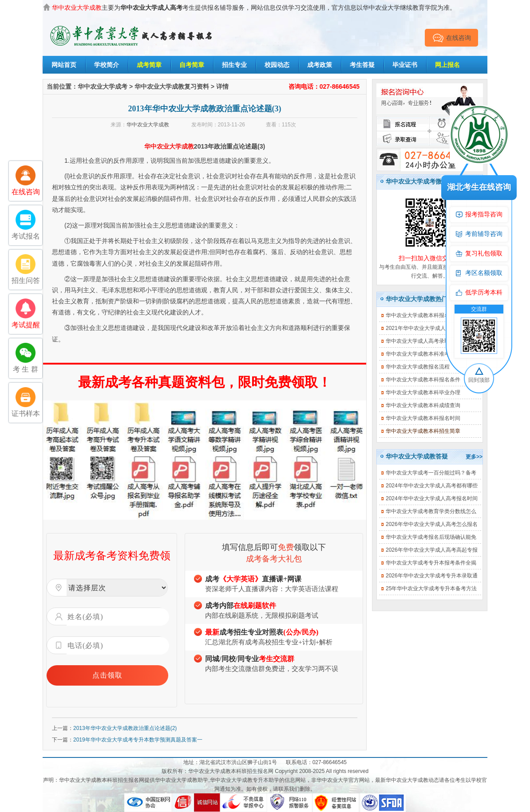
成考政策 (320, 65)
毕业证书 (405, 65)
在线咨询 (452, 38)
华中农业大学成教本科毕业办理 (423, 392)
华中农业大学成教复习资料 (172, 86)
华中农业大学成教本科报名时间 (423, 418)
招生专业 (234, 65)
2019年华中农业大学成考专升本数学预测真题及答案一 (138, 740)
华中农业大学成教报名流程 (418, 367)
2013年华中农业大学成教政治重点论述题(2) (125, 728)
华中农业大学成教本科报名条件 (423, 380)
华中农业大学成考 (103, 86)
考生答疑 (362, 65)
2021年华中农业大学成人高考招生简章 (432, 328)
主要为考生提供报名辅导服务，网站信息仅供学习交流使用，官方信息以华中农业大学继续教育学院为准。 (254, 8)
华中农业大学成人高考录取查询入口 (428, 341)
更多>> (474, 457)
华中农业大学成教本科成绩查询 (423, 405)
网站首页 (64, 65)
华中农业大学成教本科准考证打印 (426, 354)
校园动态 (277, 65)
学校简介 (107, 65)
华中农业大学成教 (148, 125)
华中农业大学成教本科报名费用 (423, 315)
